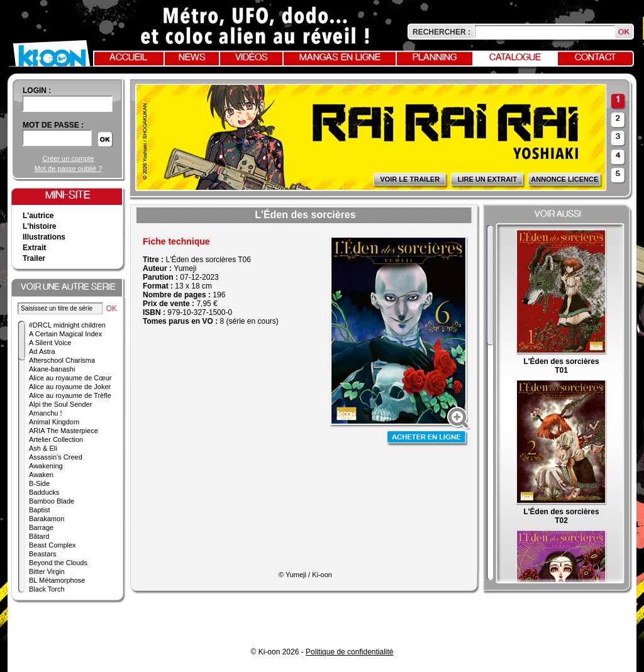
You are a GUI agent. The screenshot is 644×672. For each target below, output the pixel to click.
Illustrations (44, 237)
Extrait (34, 248)
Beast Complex (53, 545)
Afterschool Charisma (62, 360)
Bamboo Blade (52, 501)
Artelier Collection (56, 439)
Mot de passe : (53, 125)
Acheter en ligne (428, 438)
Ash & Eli (43, 448)
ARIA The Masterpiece (64, 431)
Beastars (42, 554)
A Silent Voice (50, 343)
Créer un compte (69, 158)
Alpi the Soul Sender (60, 404)
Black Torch (47, 589)
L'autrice (38, 216)
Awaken (41, 475)
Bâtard (39, 536)
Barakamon (47, 519)
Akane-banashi (52, 369)
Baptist (40, 510)
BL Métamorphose (57, 580)
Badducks (44, 492)
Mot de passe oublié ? (69, 168)
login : (37, 91)
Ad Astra (42, 351)
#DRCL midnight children (67, 325)
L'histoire (40, 226)
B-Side (39, 483)
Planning (435, 58)
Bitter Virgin (47, 571)
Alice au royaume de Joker (70, 387)
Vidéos (252, 58)
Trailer (34, 258)
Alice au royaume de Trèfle (70, 395)
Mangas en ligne (340, 58)
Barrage (41, 527)
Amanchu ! (46, 413)
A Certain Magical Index (65, 334)
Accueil (128, 58)
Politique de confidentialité (349, 652)
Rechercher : (441, 32)
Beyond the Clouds (58, 563)
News (192, 58)
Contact (596, 58)
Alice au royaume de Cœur (70, 378)
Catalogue (515, 58)
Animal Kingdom (54, 422)
